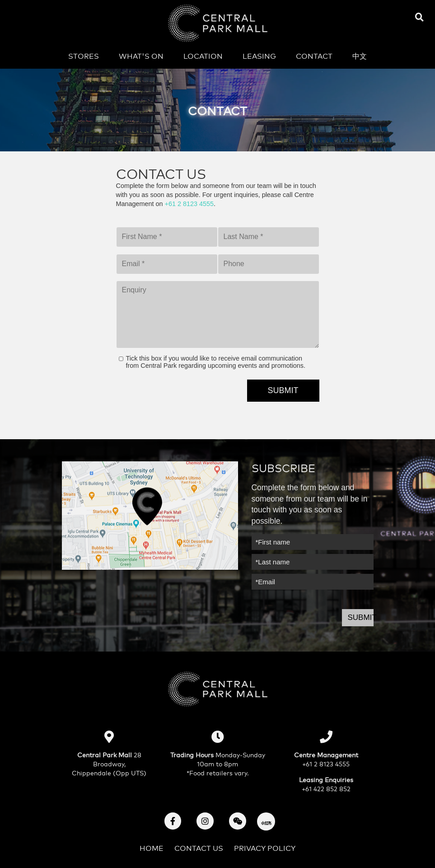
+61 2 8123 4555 (189, 204)
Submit (361, 617)
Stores (84, 55)
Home (152, 847)
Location (203, 55)
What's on (141, 55)
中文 (360, 55)
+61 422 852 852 (326, 788)
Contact (314, 55)
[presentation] (185, 397)
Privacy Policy (265, 847)
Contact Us (199, 847)
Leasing (259, 55)
